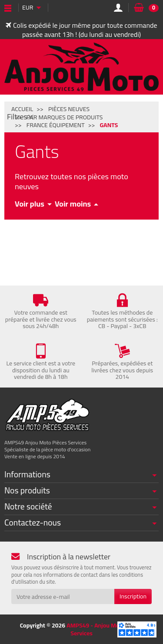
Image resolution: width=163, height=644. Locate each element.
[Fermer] (31, 117)
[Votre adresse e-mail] (63, 596)
